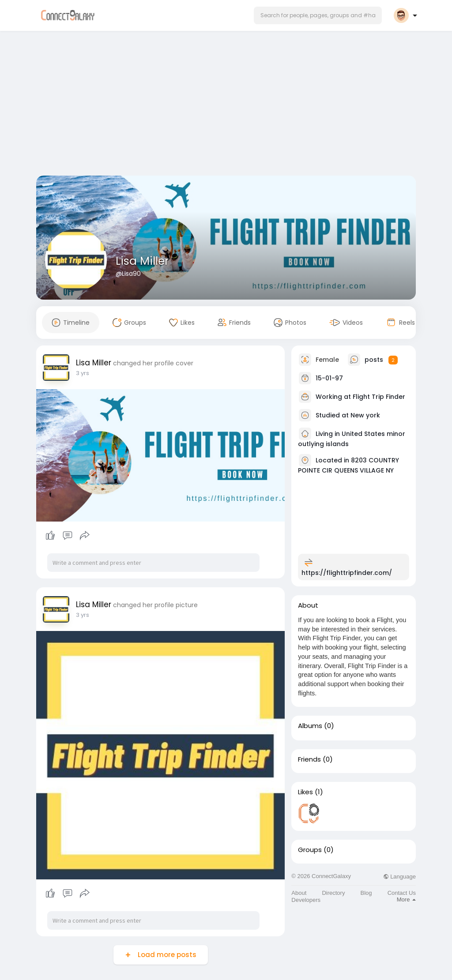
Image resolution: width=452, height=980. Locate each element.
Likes (305, 792)
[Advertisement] (226, 105)
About (299, 893)
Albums (310, 726)
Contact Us (402, 893)
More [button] (406, 899)
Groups (310, 850)
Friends (309, 759)
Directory (333, 893)
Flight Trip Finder (379, 397)
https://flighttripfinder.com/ (347, 573)
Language (399, 877)
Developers (306, 900)
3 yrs (83, 373)
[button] (318, 15)
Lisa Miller (142, 261)
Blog (366, 893)
